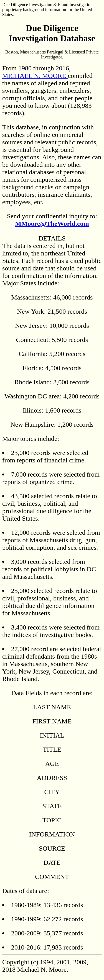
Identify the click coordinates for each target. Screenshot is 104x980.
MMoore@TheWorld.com (52, 224)
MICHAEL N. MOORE (35, 76)
